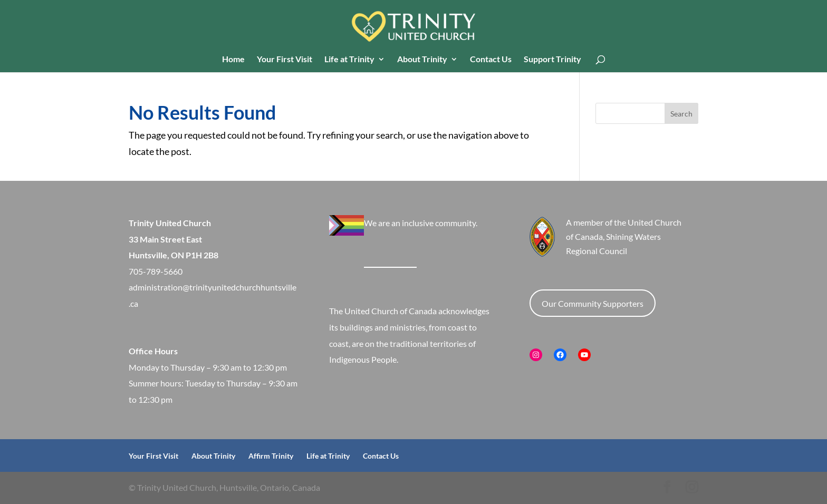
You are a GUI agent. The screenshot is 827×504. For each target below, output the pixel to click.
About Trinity (422, 60)
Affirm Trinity (271, 456)
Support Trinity (552, 60)
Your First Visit (285, 60)
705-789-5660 (156, 271)
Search (681, 114)
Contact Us (491, 60)
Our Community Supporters (593, 303)
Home (233, 60)
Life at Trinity (349, 60)
